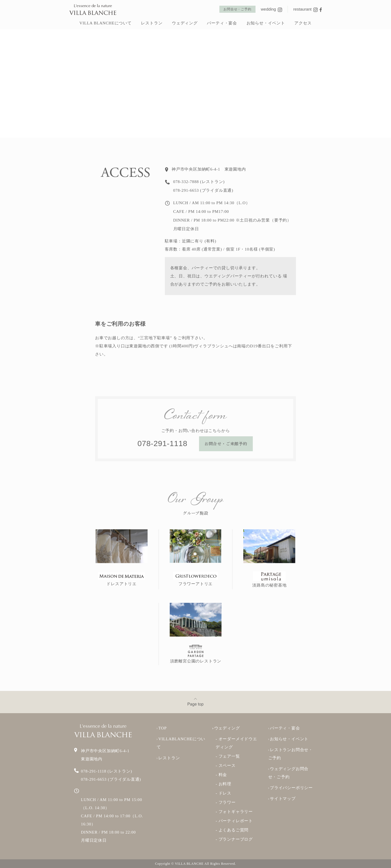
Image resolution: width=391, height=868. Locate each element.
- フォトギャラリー (234, 812)
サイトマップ (282, 799)
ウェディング (185, 23)
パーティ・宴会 (222, 23)
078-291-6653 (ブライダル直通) (111, 779)
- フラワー (226, 802)
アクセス (303, 23)
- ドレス (223, 793)
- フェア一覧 (228, 756)
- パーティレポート (234, 821)
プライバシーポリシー (291, 788)
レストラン (152, 23)
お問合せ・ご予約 (237, 9)
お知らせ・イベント (266, 23)
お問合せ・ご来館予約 (226, 443)
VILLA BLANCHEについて (106, 23)
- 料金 (221, 775)
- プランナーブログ (234, 839)
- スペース (226, 765)
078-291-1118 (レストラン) (107, 771)
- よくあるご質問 (232, 830)
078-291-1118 (163, 443)
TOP (162, 728)
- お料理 (223, 784)
